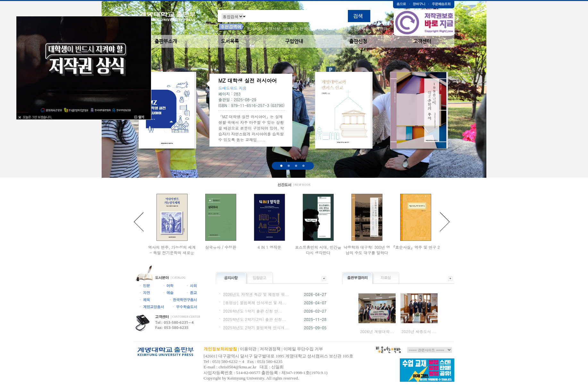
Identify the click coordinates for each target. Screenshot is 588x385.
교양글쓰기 (323, 28)
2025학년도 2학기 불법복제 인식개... (256, 328)
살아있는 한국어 (297, 28)
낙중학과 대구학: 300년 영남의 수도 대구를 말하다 (367, 250)
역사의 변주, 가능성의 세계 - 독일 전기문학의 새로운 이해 (172, 253)
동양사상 (273, 28)
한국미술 (362, 28)
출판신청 (358, 41)
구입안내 (294, 41)
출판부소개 (166, 41)
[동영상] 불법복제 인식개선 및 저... (255, 303)
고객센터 (422, 41)
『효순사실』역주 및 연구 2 (415, 247)
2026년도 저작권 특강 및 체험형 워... (256, 294)
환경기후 (343, 28)
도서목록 (230, 41)
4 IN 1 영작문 (269, 247)
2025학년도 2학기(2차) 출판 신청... (255, 319)
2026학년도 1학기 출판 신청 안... (253, 311)
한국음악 (380, 28)
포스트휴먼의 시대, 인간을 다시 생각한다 (318, 250)
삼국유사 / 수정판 (220, 247)
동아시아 (254, 28)
